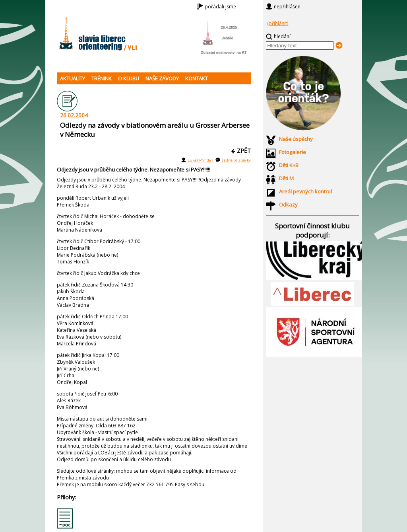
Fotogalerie (293, 152)
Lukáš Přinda (199, 160)
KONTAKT (197, 78)
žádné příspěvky (236, 160)
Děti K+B (289, 165)
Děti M (286, 178)
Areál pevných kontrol (305, 191)
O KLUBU (129, 78)
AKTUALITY (73, 78)
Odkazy (288, 205)
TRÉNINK (102, 78)
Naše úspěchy (296, 139)
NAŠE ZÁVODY (162, 78)
